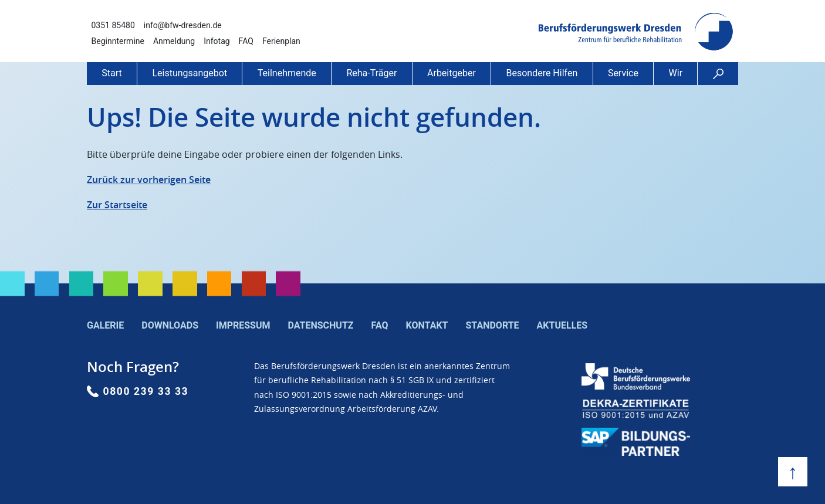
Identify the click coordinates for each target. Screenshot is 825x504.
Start (111, 73)
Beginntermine (118, 41)
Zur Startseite (117, 205)
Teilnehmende (287, 73)
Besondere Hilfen (542, 73)
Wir (676, 73)
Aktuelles (562, 325)
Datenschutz (321, 325)
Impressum (243, 325)
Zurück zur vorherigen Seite (149, 180)
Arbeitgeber (452, 73)
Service (623, 73)
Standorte (492, 325)
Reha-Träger (371, 73)
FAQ (246, 41)
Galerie (105, 325)
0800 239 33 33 (146, 391)
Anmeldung (174, 41)
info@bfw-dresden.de (183, 25)
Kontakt (427, 325)
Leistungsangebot (190, 73)
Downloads (170, 325)
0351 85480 (113, 25)
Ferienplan (281, 41)
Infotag (217, 41)
